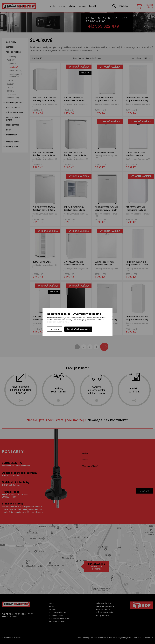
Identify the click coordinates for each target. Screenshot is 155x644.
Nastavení (55, 329)
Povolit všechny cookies (78, 329)
